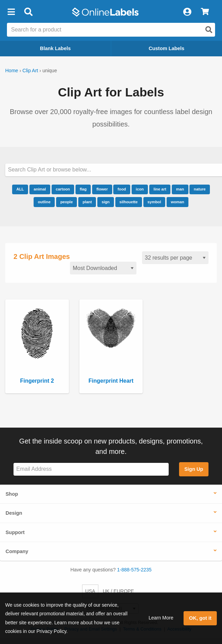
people (66, 202)
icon (140, 189)
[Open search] (209, 30)
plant (87, 202)
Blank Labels (55, 48)
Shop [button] (12, 494)
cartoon (63, 189)
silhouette (129, 202)
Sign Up (194, 469)
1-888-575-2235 (134, 570)
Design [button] (14, 513)
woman (177, 202)
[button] (11, 12)
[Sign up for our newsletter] (91, 469)
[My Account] (187, 12)
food (122, 189)
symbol (154, 202)
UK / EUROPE (118, 591)
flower (102, 189)
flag (83, 189)
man (180, 189)
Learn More (161, 618)
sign (105, 202)
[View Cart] (205, 12)
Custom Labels (166, 48)
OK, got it (200, 618)
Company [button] (17, 551)
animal (40, 189)
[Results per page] (175, 258)
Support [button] (15, 532)
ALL (20, 189)
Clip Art (30, 71)
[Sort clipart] (103, 268)
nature (200, 189)
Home (12, 71)
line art (160, 189)
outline (44, 202)
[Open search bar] (28, 12)
